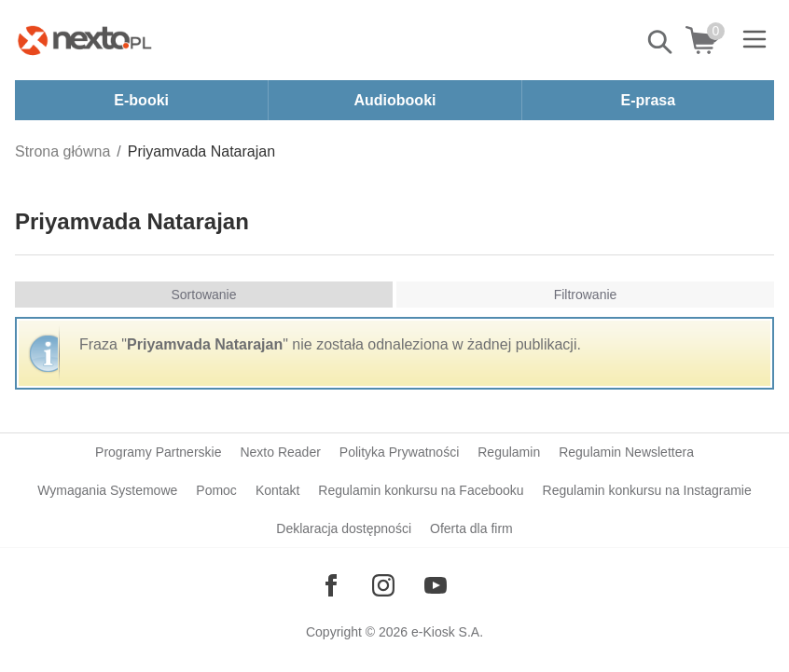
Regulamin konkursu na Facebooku (421, 490)
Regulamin (509, 452)
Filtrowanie (586, 295)
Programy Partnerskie (158, 452)
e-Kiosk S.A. (447, 632)
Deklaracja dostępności (344, 528)
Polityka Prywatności (399, 452)
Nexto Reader (280, 452)
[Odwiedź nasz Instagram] (383, 585)
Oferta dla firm (471, 528)
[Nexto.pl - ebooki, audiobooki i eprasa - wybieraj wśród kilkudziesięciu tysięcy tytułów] (85, 40)
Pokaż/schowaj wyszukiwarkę (661, 42)
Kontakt (277, 490)
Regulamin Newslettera (626, 452)
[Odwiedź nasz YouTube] (436, 585)
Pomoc (216, 490)
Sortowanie (203, 295)
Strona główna (62, 151)
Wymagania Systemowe (107, 490)
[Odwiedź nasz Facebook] (331, 585)
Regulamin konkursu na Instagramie (647, 490)
